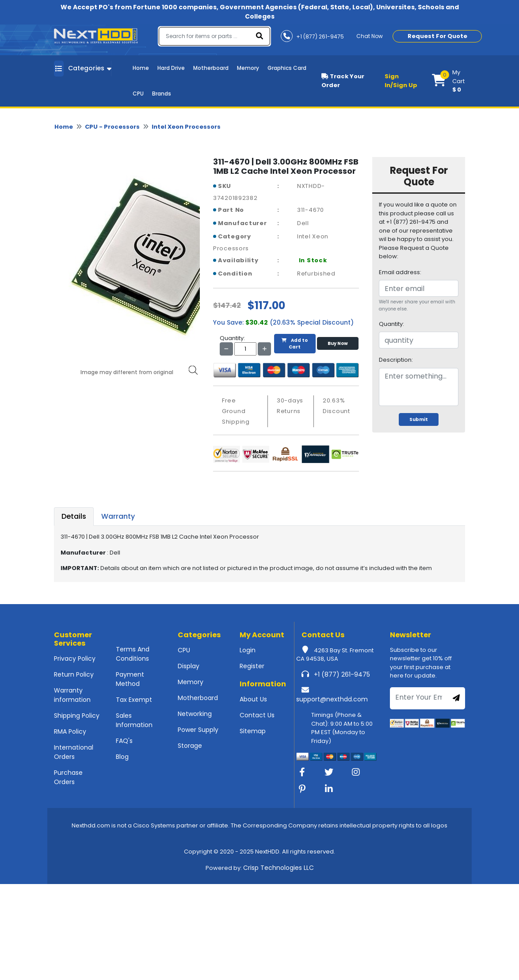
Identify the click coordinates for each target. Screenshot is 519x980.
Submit (419, 419)
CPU (138, 94)
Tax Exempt (134, 700)
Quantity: (391, 324)
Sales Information (134, 720)
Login (248, 650)
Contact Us (257, 715)
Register (252, 666)
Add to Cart (295, 344)
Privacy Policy (75, 658)
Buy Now (338, 343)
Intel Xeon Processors (186, 127)
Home (141, 68)
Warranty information (72, 695)
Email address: (400, 272)
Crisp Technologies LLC (279, 868)
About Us (253, 699)
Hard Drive (171, 68)
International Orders (74, 752)
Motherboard (211, 68)
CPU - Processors (112, 127)
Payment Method (130, 679)
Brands (162, 94)
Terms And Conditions (133, 654)
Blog (122, 757)
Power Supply (198, 730)
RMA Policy (70, 731)
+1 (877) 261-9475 (342, 674)
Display (189, 666)
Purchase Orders (68, 777)
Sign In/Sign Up (401, 81)
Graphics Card (287, 68)
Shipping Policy (77, 716)
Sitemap (253, 731)
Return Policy (74, 674)
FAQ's (124, 741)
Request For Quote (437, 36)
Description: (396, 360)
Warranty (118, 516)
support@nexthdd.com (332, 699)
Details (74, 516)
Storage (190, 746)
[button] (448, 81)
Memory (248, 68)
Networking (195, 714)
